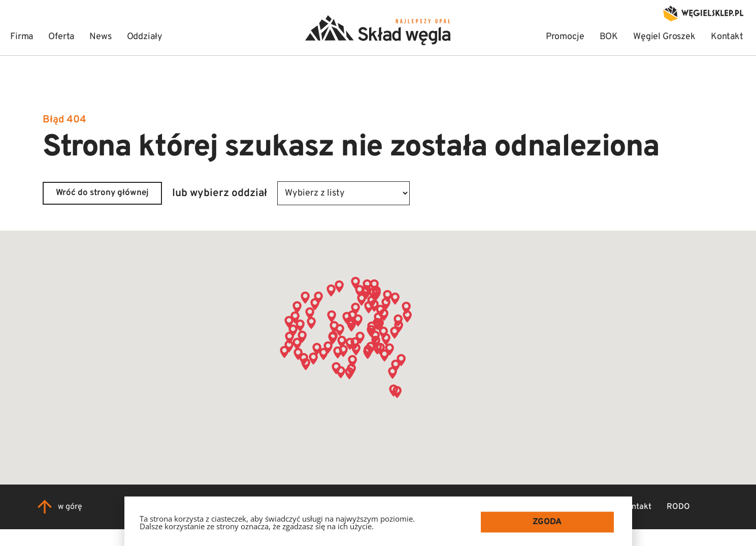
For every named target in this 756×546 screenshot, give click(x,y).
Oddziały (590, 507)
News (548, 507)
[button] (297, 344)
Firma (454, 507)
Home (418, 507)
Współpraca (502, 507)
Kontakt (636, 507)
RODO (678, 507)
